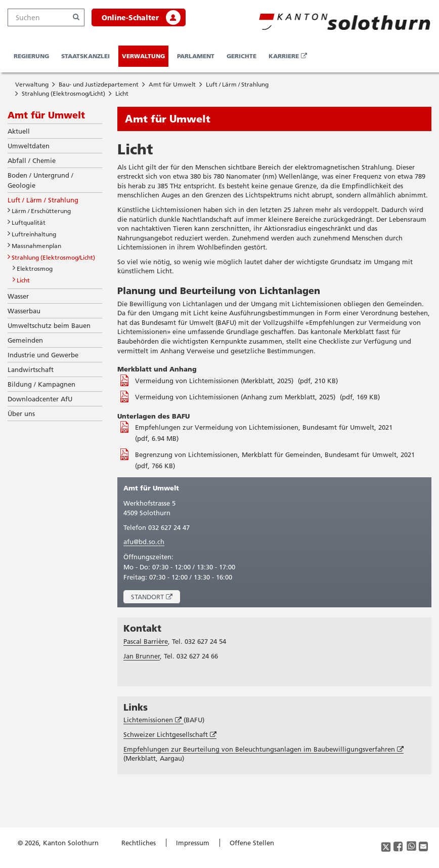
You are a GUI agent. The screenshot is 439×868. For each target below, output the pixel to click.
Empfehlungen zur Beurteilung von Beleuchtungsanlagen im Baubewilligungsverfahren (264, 749)
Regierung (31, 56)
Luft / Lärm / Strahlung (237, 84)
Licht (122, 93)
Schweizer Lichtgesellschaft (170, 735)
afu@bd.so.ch (144, 542)
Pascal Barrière (146, 641)
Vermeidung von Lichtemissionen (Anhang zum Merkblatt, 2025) (236, 397)
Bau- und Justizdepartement (99, 84)
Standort (156, 598)
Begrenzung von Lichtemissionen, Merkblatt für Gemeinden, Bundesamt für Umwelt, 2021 (275, 454)
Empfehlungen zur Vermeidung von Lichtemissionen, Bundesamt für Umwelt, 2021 (264, 427)
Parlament (196, 56)
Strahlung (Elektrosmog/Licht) (63, 93)
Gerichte (242, 56)
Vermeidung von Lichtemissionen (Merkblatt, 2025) (215, 381)
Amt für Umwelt (172, 84)
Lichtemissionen (153, 720)
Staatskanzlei (85, 56)
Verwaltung (143, 56)
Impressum (193, 843)
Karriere (290, 59)
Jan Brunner (142, 656)
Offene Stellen (252, 843)
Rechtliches (139, 843)
